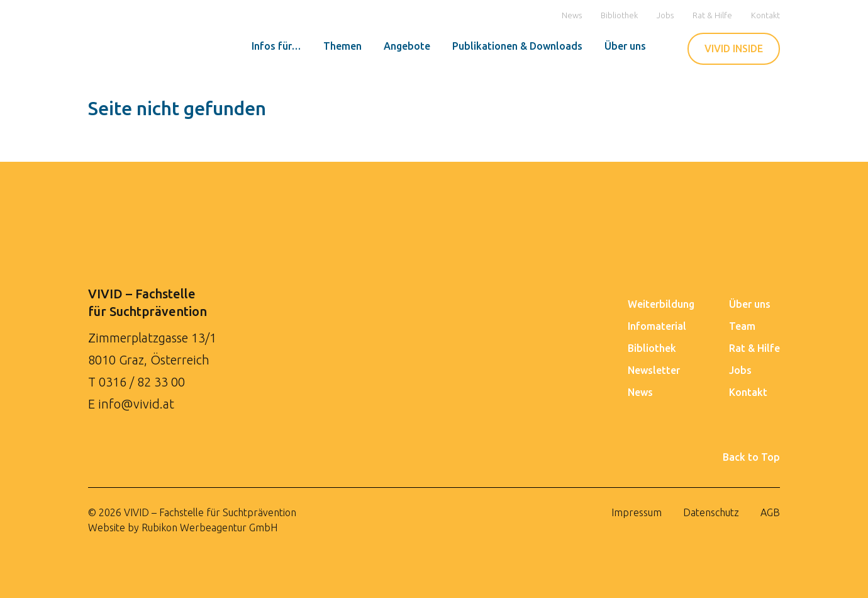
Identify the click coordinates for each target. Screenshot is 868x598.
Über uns (750, 304)
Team (742, 326)
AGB (770, 512)
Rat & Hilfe (712, 15)
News (572, 15)
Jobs (665, 15)
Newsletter (654, 370)
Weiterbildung (661, 304)
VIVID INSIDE (734, 48)
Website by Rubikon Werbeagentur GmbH (183, 527)
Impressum (637, 512)
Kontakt (765, 15)
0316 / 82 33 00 (142, 382)
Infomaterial (657, 326)
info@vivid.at (136, 404)
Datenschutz (711, 512)
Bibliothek (619, 15)
